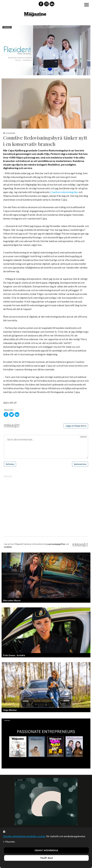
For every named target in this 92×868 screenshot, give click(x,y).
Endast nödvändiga (46, 850)
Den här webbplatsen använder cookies (24, 836)
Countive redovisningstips (64, 192)
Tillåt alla (46, 858)
